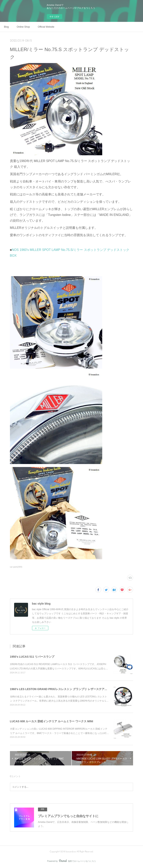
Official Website (46, 27)
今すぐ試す (54, 17)
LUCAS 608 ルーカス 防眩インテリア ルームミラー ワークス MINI (52, 721)
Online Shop (23, 27)
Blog (6, 27)
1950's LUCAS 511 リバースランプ (32, 657)
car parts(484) (16, 567)
